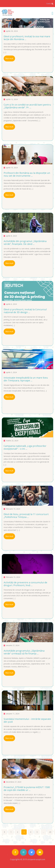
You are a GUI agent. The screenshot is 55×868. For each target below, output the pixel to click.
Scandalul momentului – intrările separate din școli (27, 720)
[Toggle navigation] (53, 13)
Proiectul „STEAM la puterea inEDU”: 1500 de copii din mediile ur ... (27, 789)
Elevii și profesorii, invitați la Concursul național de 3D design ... (25, 311)
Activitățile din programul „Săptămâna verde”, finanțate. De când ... (25, 243)
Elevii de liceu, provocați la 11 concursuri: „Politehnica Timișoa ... (26, 516)
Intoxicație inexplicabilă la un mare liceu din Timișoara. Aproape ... (26, 379)
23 (50, 832)
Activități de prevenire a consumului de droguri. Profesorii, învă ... (25, 584)
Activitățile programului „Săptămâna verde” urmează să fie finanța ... (24, 652)
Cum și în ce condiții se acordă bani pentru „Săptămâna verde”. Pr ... (27, 106)
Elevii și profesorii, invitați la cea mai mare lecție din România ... (27, 38)
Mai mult (9, 58)
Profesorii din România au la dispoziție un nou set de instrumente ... (27, 174)
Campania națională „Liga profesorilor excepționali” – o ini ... (25, 447)
